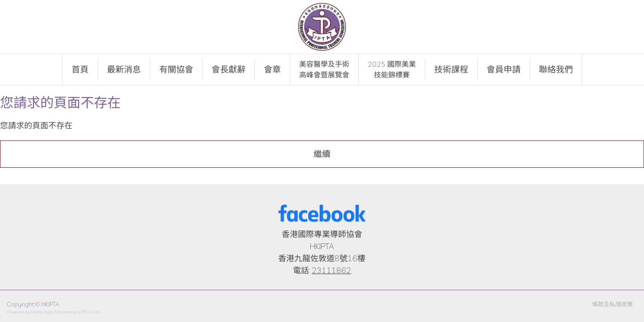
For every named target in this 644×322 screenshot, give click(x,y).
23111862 (331, 270)
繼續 (322, 154)
